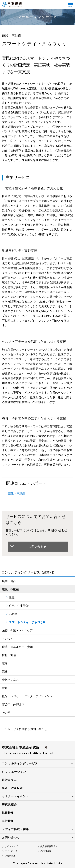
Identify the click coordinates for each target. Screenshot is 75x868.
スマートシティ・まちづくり (27, 622)
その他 (6, 713)
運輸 (5, 663)
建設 (12, 598)
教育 (5, 688)
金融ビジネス (10, 680)
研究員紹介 (9, 805)
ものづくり (9, 639)
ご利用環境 (46, 851)
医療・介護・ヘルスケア (17, 630)
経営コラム (9, 780)
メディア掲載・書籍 (15, 829)
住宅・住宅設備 (19, 606)
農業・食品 (9, 581)
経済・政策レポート (15, 788)
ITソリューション (14, 772)
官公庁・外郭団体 (13, 704)
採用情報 (8, 813)
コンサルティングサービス (20, 763)
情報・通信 (9, 655)
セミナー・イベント (15, 796)
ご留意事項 (10, 856)
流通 (5, 672)
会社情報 (8, 821)
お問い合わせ (37, 547)
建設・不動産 (17, 493)
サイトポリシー (12, 851)
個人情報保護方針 (49, 846)
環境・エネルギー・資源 (17, 647)
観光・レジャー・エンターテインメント (27, 696)
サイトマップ (11, 846)
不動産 (13, 614)
